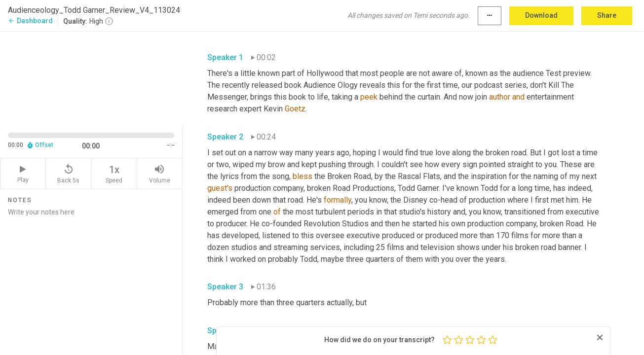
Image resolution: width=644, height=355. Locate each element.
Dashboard (30, 21)
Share (607, 15)
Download (541, 15)
